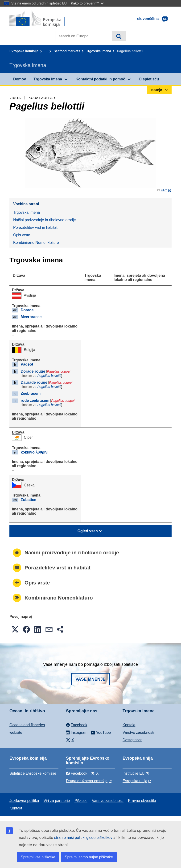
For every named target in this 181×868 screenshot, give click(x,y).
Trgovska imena (99, 51)
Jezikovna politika (24, 801)
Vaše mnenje (90, 679)
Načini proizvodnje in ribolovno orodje (45, 220)
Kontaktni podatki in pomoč (100, 79)
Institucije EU (134, 773)
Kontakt (129, 725)
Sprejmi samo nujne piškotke (89, 857)
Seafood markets (67, 51)
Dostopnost (132, 740)
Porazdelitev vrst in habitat (35, 227)
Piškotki (81, 801)
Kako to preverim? (87, 3)
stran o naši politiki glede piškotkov (83, 838)
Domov (20, 79)
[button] (15, 629)
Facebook (77, 773)
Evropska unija (135, 781)
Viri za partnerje (57, 801)
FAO (164, 190)
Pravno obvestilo (142, 801)
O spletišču (149, 79)
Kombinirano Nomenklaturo (36, 243)
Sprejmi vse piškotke (38, 857)
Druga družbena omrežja (87, 781)
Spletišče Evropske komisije (33, 773)
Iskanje (119, 36)
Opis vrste (22, 235)
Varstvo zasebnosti (138, 732)
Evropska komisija (24, 51)
